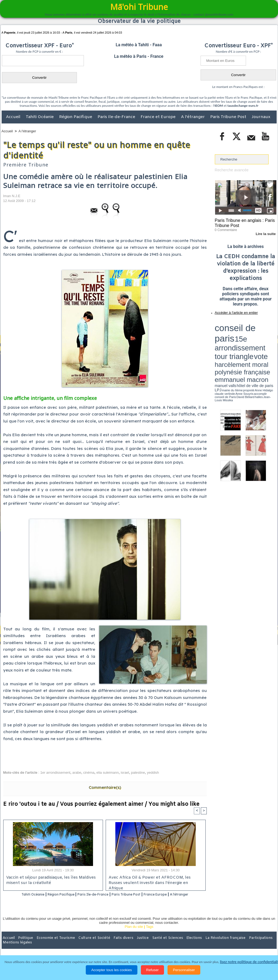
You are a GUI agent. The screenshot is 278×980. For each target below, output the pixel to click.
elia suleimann (108, 773)
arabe (77, 773)
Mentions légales (262, 945)
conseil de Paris (220, 342)
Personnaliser (184, 970)
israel (125, 773)
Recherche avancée (230, 170)
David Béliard (231, 342)
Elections (175, 945)
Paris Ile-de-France (117, 117)
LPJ (217, 340)
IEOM (219, 106)
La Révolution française (203, 945)
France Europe (177, 895)
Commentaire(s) (105, 787)
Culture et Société (86, 945)
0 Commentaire (225, 228)
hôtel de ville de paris (265, 337)
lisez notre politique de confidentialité (250, 962)
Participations (235, 945)
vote (267, 328)
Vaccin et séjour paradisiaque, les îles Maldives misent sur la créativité (49, 880)
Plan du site (134, 934)
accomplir (272, 340)
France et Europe (159, 117)
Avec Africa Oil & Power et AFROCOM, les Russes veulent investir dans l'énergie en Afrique (154, 880)
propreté (233, 340)
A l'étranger (193, 117)
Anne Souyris (263, 340)
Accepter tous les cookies (111, 970)
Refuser (153, 970)
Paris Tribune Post (229, 117)
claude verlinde (252, 340)
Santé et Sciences (151, 945)
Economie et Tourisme (51, 945)
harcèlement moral (229, 332)
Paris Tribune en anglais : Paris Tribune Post (243, 222)
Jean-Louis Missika (248, 342)
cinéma (89, 773)
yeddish (153, 773)
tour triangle (253, 328)
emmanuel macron (229, 336)
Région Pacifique (76, 117)
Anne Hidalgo (241, 340)
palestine (138, 773)
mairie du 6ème (224, 340)
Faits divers (112, 945)
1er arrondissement (55, 773)
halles (239, 342)
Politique (24, 945)
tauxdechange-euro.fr (243, 106)
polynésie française (259, 332)
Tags (150, 934)
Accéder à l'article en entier (233, 311)
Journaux (261, 117)
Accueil (14, 117)
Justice (129, 945)
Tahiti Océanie (40, 117)
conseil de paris (232, 323)
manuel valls (250, 337)
